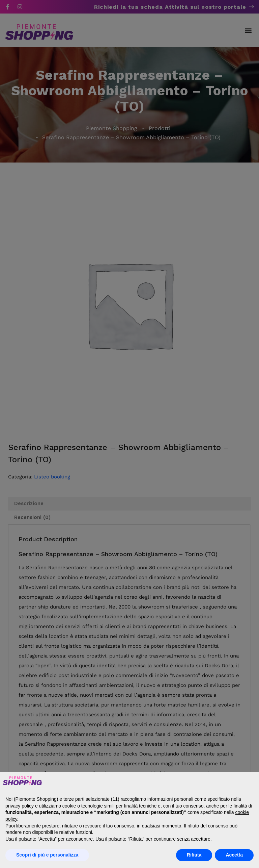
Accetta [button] (234, 855)
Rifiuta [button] (194, 855)
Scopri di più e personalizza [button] (47, 855)
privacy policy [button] (20, 806)
